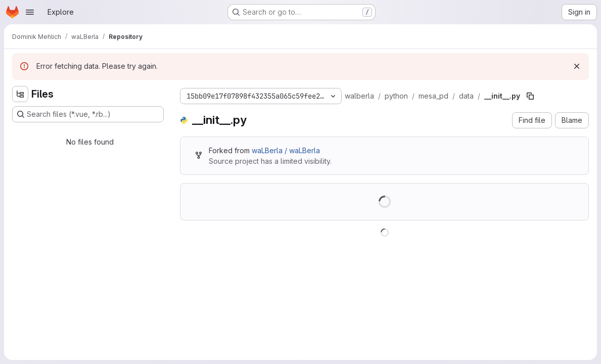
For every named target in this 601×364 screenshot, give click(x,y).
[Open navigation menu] (30, 12)
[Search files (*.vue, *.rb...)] (88, 114)
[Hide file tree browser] (20, 94)
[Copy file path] (530, 96)
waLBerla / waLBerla (286, 150)
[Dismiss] (577, 66)
